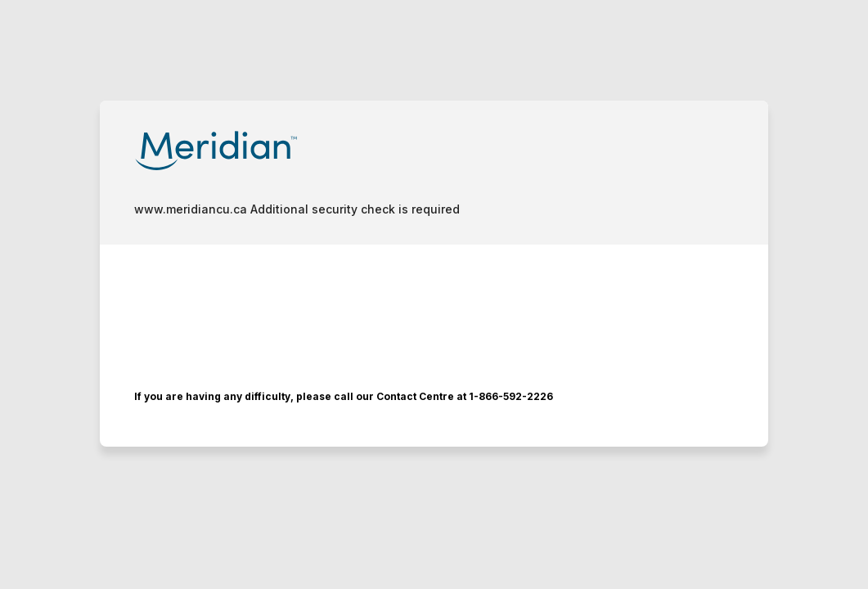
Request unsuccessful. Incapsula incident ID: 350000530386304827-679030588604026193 (434, 294)
